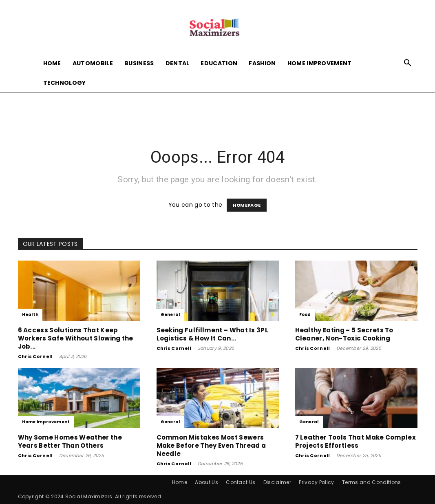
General (170, 315)
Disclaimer (277, 482)
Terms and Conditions (371, 482)
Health (30, 315)
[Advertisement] (218, 115)
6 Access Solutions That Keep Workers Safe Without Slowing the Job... (76, 338)
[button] (408, 64)
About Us (206, 482)
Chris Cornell (35, 356)
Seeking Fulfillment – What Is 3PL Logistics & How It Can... (213, 334)
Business (139, 63)
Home (52, 63)
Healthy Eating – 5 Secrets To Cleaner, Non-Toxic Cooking (344, 334)
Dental (178, 63)
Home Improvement (320, 63)
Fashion (262, 63)
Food (305, 315)
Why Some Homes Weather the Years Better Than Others (70, 441)
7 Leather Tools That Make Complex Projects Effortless (356, 441)
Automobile (93, 63)
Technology (65, 83)
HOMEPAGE (247, 205)
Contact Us (241, 482)
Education (219, 63)
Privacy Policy (316, 482)
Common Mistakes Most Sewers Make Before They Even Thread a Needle (211, 445)
